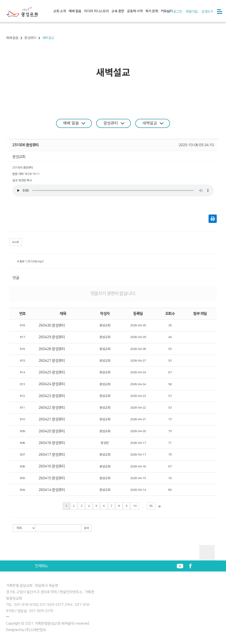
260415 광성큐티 (52, 478)
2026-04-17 (138, 443)
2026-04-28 (138, 349)
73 (170, 419)
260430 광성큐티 (52, 325)
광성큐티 (114, 123)
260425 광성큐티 (52, 372)
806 (22, 467)
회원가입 (192, 12)
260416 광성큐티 (52, 466)
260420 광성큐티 (52, 431)
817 (22, 337)
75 (170, 431)
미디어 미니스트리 (96, 11)
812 (22, 396)
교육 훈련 (118, 11)
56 (170, 384)
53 (170, 349)
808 (22, 443)
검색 (86, 528)
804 (22, 490)
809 (22, 431)
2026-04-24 (138, 372)
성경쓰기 (207, 12)
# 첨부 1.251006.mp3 (30, 261)
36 (170, 325)
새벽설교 (153, 123)
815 (22, 361)
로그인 (178, 12)
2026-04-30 (138, 325)
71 (170, 443)
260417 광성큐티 (52, 455)
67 (170, 372)
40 (170, 337)
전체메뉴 (41, 566)
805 (22, 478)
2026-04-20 (138, 431)
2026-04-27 (138, 361)
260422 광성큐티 (52, 408)
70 (170, 455)
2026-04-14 (138, 490)
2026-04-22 (138, 408)
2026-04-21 (138, 419)
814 (22, 372)
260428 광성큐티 (52, 349)
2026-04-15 (138, 478)
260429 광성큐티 (52, 337)
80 (170, 490)
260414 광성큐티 (52, 490)
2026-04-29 (138, 337)
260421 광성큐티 (52, 419)
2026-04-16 (138, 467)
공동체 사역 (135, 11)
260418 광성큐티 (52, 443)
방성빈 (105, 443)
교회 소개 (60, 11)
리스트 (16, 242)
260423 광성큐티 (52, 396)
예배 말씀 (75, 11)
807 (22, 455)
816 (22, 349)
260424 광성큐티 (52, 384)
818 (22, 325)
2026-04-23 (138, 396)
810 (22, 419)
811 (22, 408)
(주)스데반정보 (35, 630)
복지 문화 (152, 11)
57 (170, 396)
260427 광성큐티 (52, 361)
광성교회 (105, 325)
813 (22, 384)
